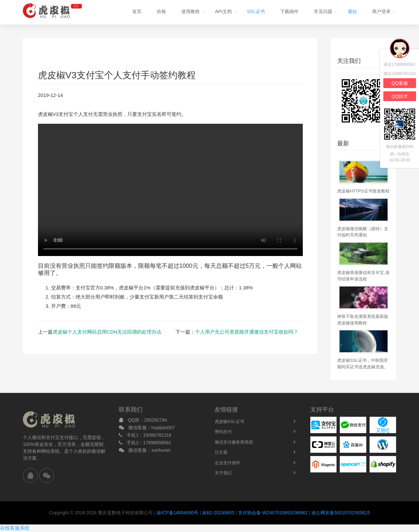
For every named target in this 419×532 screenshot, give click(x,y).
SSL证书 (256, 11)
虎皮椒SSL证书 (229, 422)
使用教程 (191, 11)
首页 (137, 11)
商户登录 (381, 11)
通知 (352, 11)
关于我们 (223, 473)
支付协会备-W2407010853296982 (273, 513)
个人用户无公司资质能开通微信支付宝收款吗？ (247, 332)
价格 (161, 11)
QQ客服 (400, 83)
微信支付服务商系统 (234, 442)
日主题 (221, 452)
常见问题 (323, 11)
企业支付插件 (228, 463)
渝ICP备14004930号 (177, 513)
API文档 (223, 11)
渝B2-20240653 (218, 513)
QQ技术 (400, 96)
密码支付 (223, 432)
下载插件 (289, 11)
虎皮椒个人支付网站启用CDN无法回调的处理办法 (107, 332)
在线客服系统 (15, 528)
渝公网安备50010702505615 (341, 513)
